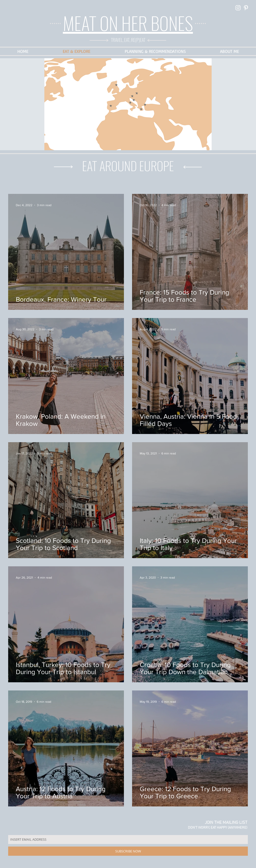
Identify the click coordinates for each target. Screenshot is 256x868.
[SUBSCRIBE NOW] (128, 851)
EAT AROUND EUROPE (128, 166)
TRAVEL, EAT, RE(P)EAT (128, 40)
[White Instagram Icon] (238, 8)
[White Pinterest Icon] (246, 8)
